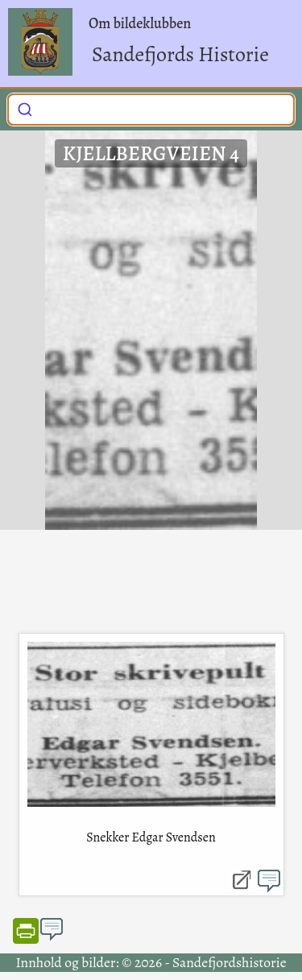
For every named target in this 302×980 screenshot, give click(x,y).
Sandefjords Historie (180, 54)
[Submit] (25, 108)
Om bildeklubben (140, 23)
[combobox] (151, 110)
